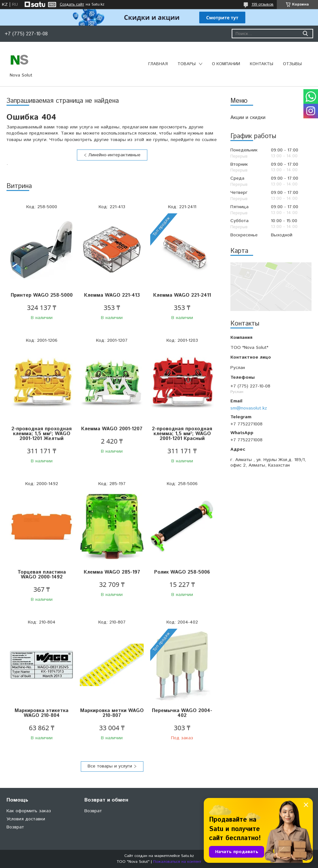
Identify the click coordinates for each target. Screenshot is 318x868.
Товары (187, 64)
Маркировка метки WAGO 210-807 (112, 713)
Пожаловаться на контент (177, 862)
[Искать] (305, 34)
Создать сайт (72, 5)
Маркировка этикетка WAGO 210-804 (42, 713)
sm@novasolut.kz (249, 408)
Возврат (15, 827)
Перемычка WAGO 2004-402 (182, 713)
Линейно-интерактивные (114, 155)
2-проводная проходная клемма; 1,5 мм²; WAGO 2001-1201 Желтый (42, 434)
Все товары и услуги (110, 766)
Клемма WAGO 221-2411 (182, 295)
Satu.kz (188, 856)
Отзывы (292, 64)
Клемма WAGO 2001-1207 (112, 429)
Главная (158, 64)
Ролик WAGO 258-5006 (182, 572)
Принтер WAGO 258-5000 (42, 295)
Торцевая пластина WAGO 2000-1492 (42, 575)
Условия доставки (26, 819)
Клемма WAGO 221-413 (112, 295)
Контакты (262, 64)
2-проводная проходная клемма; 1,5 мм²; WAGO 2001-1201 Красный (182, 434)
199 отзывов (263, 4)
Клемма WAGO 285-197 (112, 572)
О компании (226, 64)
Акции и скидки (248, 118)
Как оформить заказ (29, 811)
